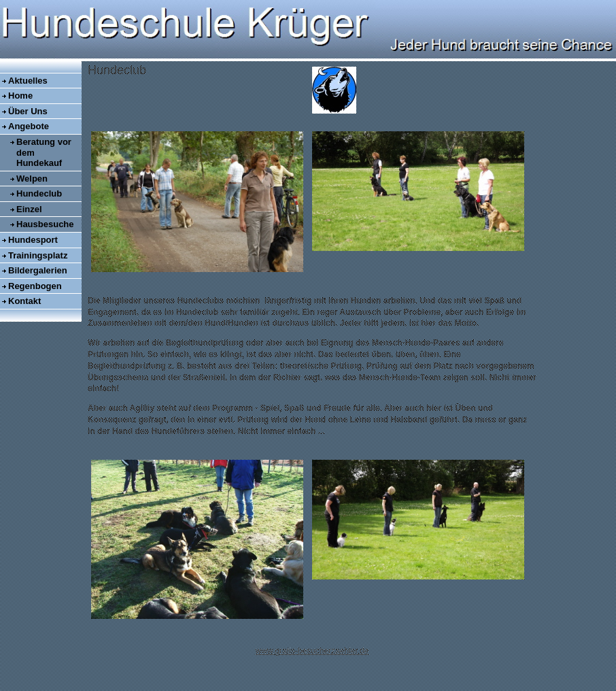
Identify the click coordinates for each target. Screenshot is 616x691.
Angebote (29, 126)
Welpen (32, 179)
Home (20, 96)
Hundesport (33, 240)
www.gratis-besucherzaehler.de (312, 651)
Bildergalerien (38, 270)
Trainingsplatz (38, 255)
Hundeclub (39, 193)
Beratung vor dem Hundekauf (44, 152)
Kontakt (24, 301)
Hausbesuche (45, 224)
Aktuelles (28, 81)
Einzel (29, 209)
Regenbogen (35, 286)
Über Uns (28, 111)
